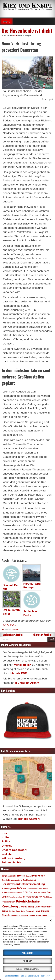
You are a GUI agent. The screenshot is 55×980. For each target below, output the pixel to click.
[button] (51, 920)
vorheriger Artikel (12, 635)
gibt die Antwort (29, 819)
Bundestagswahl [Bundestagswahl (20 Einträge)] (9, 889)
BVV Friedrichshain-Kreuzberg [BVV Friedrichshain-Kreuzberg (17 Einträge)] (35, 889)
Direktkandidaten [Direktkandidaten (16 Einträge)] (15, 897)
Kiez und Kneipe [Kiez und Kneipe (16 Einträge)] (35, 915)
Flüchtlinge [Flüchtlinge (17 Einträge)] (47, 897)
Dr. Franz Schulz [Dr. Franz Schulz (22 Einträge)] (30, 897)
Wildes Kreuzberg (13, 858)
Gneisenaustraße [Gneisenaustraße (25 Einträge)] (43, 907)
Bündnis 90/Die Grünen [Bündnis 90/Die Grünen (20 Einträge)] (12, 893)
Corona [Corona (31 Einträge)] (33, 892)
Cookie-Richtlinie (12, 976)
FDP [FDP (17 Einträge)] (40, 897)
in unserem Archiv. (27, 683)
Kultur (6, 837)
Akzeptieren (27, 953)
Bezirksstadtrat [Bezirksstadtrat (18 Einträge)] (29, 880)
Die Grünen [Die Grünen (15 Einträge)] (42, 893)
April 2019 (10, 625)
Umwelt (7, 846)
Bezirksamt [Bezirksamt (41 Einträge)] (38, 876)
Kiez (4, 833)
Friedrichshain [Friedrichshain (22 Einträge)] (8, 902)
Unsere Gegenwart (14, 850)
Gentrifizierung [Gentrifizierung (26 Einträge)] (26, 907)
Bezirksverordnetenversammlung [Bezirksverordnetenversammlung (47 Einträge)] (23, 884)
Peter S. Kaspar (24, 35)
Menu (6, 22)
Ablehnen (27, 961)
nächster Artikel (44, 635)
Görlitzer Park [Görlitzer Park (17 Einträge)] (14, 911)
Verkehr (15, 630)
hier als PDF (19, 673)
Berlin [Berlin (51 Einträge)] (21, 876)
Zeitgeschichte (11, 862)
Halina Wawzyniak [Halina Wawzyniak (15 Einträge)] (27, 911)
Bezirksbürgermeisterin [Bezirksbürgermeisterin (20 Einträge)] (12, 880)
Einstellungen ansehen (28, 969)
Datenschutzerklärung (30, 976)
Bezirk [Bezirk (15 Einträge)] (28, 876)
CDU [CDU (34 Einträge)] (25, 892)
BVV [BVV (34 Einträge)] (20, 888)
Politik (6, 841)
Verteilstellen (23, 665)
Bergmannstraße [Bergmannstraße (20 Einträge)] (9, 876)
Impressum (45, 976)
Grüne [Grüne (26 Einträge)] (5, 911)
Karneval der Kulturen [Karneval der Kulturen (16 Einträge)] (19, 915)
